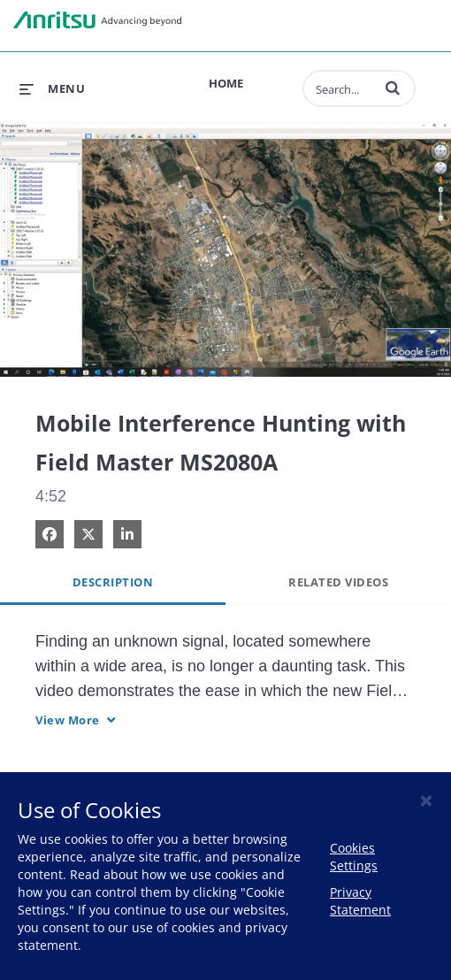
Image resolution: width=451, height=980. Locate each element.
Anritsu (97, 20)
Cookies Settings (354, 857)
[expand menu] (52, 88)
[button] (393, 88)
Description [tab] (113, 582)
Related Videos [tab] (338, 582)
